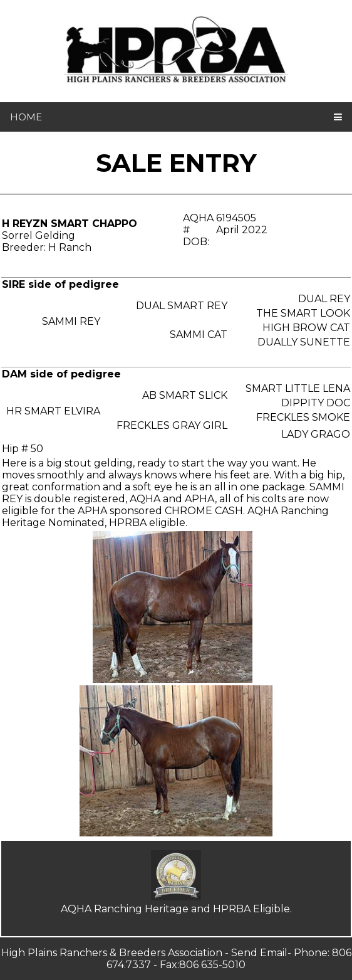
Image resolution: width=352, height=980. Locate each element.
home (26, 117)
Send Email (259, 953)
